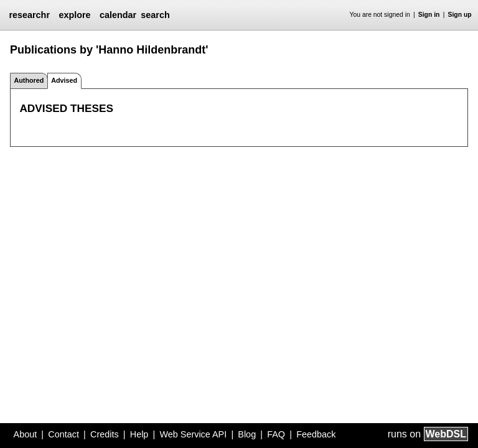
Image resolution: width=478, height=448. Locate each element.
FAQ (276, 434)
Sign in (429, 15)
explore (74, 15)
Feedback (316, 434)
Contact (63, 434)
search (155, 15)
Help (139, 434)
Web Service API (193, 434)
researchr (29, 15)
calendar (118, 15)
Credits (105, 434)
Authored (29, 80)
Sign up (460, 15)
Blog (247, 434)
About (26, 434)
